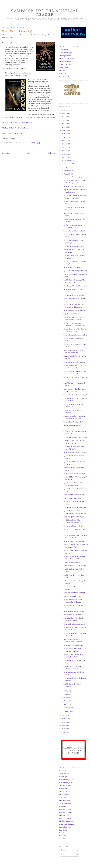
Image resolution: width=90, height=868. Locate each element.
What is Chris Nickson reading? (74, 624)
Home (29, 153)
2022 (64, 124)
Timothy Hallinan (65, 785)
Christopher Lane (65, 809)
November (68, 164)
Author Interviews (65, 64)
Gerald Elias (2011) (66, 783)
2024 (64, 117)
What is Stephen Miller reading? (74, 362)
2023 (64, 120)
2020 (64, 130)
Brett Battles (63, 788)
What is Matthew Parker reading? (75, 541)
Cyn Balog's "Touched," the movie (75, 286)
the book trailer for (41, 117)
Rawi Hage (63, 777)
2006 (64, 732)
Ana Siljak (63, 797)
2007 (64, 729)
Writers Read (64, 67)
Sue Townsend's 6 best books (73, 615)
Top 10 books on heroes (71, 314)
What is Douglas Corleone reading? (75, 335)
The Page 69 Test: (15, 128)
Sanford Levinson (65, 827)
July (66, 691)
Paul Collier (63, 830)
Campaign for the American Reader (45, 13)
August (67, 174)
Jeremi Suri (63, 839)
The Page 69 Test (65, 56)
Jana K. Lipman (65, 791)
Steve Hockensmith (66, 803)
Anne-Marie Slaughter (67, 824)
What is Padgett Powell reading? (74, 310)
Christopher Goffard (66, 812)
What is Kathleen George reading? (75, 395)
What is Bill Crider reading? (73, 267)
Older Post (52, 153)
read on (17, 65)
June (66, 694)
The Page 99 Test (65, 61)
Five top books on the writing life (75, 507)
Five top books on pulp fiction (74, 246)
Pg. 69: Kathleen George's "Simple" (75, 437)
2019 (64, 134)
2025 (64, 113)
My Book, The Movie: (17, 122)
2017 (64, 141)
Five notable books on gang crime (75, 177)
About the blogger (65, 53)
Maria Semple (64, 794)
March (66, 704)
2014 (64, 151)
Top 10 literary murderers (72, 498)
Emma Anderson (65, 800)
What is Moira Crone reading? (74, 186)
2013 (64, 154)
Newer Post (6, 153)
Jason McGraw (64, 774)
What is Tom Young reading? (73, 422)
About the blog (64, 50)
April (66, 701)
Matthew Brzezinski (66, 821)
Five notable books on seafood (74, 295)
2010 (64, 719)
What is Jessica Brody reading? (74, 593)
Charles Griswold (65, 818)
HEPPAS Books (65, 76)
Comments (65, 855)
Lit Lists (62, 70)
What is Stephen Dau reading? (74, 517)
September (68, 171)
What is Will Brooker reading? (74, 645)
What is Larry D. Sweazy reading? (75, 452)
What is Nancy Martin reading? (74, 474)
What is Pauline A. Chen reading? (75, 566)
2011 (64, 715)
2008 (64, 725)
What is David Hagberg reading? (75, 611)
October (67, 167)
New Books (63, 73)
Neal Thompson (65, 833)
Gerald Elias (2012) (66, 780)
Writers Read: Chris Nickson (36, 35)
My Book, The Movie (67, 58)
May (66, 697)
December (68, 160)
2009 (64, 722)
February (67, 708)
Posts (64, 850)
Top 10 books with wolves (72, 596)
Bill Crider (63, 806)
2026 (64, 110)
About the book (7, 69)
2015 (64, 147)
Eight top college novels (72, 562)
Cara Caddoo (64, 771)
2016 (64, 144)
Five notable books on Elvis (73, 526)
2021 (64, 127)
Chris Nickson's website (12, 117)
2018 (64, 137)
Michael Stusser (65, 815)
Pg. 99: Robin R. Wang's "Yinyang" (75, 271)
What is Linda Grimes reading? (74, 231)
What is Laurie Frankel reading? (74, 495)
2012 (64, 157)
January (67, 711)
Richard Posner (64, 836)
